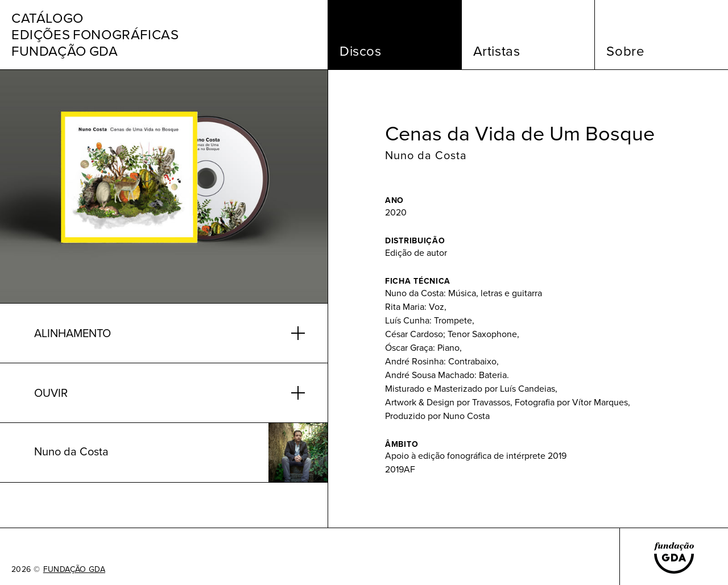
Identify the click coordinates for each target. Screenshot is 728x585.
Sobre (625, 51)
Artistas (497, 51)
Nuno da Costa (426, 155)
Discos (361, 51)
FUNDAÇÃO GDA (74, 570)
